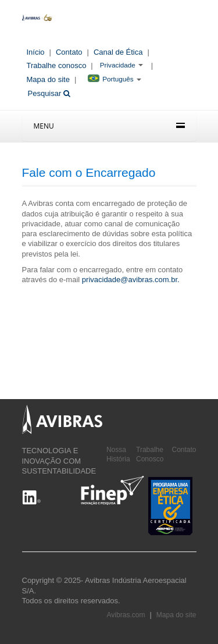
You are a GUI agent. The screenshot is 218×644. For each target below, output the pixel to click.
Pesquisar (49, 93)
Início (36, 52)
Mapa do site (48, 79)
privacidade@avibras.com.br (130, 280)
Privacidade (118, 65)
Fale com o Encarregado (89, 172)
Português (110, 79)
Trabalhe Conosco (150, 454)
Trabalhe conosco (57, 65)
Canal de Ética (118, 52)
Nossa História (118, 454)
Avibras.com (126, 615)
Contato (69, 52)
